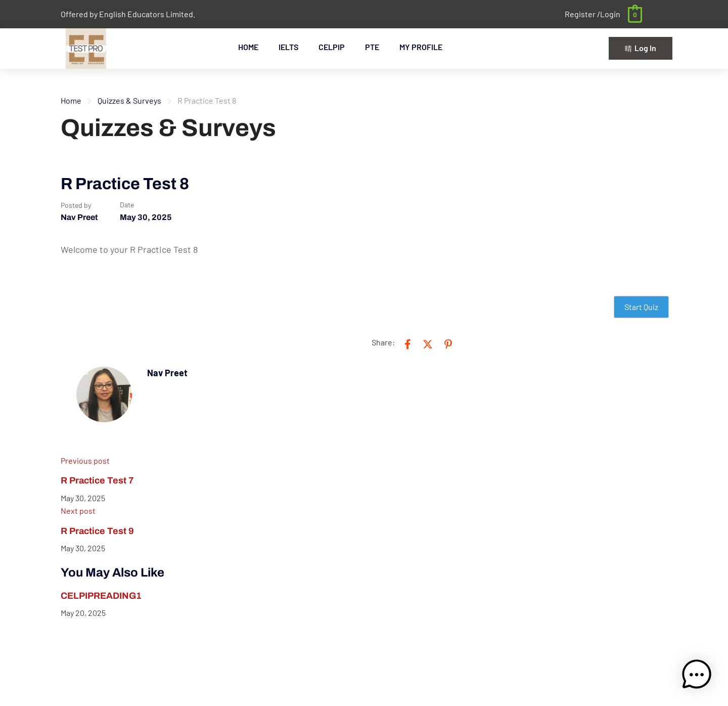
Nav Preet (79, 217)
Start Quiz (641, 307)
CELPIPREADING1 (101, 596)
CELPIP (332, 47)
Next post (78, 511)
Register (581, 14)
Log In (641, 48)
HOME (248, 47)
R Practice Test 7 (97, 480)
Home (71, 100)
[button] (697, 675)
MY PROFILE (421, 47)
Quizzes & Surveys (129, 100)
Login (610, 14)
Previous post (85, 460)
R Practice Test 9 (97, 531)
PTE (372, 47)
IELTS (288, 47)
